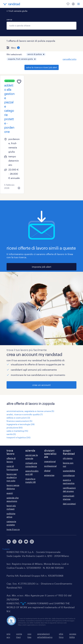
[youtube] (26, 542)
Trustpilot (6, 549)
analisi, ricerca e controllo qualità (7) (25, 414)
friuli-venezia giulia (18, 11)
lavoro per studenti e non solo (12, 477)
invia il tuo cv (13, 529)
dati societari (69, 504)
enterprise (49, 475)
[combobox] (41, 26)
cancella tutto (70, 59)
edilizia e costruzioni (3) (18, 418)
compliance (69, 475)
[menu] (79, 4)
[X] (14, 542)
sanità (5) (11, 434)
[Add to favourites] (19, 82)
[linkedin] (9, 542)
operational (50, 461)
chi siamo (68, 458)
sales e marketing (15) (17, 431)
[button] (44, 54)
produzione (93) (15, 428)
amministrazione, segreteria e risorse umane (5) (30, 411)
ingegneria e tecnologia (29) (21, 424)
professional (50, 466)
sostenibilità (69, 471)
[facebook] (20, 542)
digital (47, 471)
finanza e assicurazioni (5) (19, 421)
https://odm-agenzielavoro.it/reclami (32, 625)
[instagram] (32, 542)
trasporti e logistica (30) (18, 437)
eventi (10, 493)
